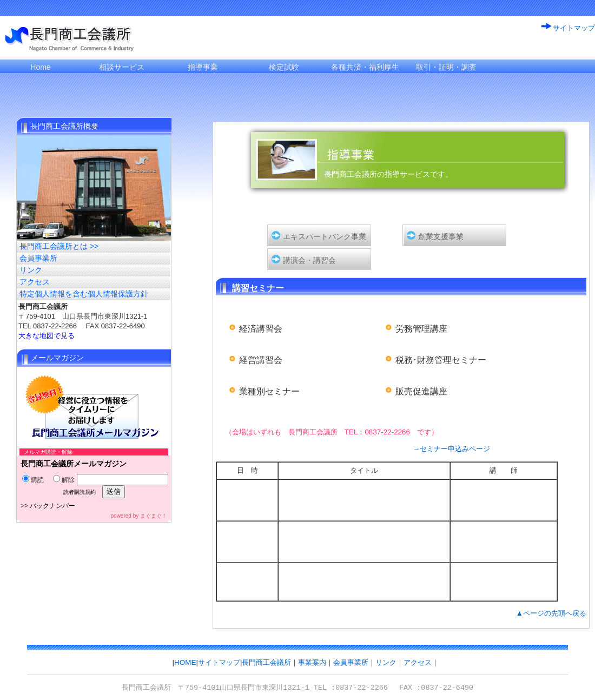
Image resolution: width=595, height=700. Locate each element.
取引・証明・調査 (446, 67)
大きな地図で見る (47, 336)
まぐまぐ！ (154, 516)
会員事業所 (38, 258)
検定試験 (284, 67)
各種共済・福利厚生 (365, 67)
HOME (185, 662)
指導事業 (203, 67)
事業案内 (312, 662)
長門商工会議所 (266, 662)
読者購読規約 (80, 492)
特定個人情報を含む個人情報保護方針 (84, 294)
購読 (33, 480)
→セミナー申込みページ (451, 449)
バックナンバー (52, 506)
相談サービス (122, 67)
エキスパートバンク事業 (325, 236)
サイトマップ (574, 28)
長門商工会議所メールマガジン (74, 464)
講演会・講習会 (309, 260)
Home (40, 67)
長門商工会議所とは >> (59, 246)
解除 (64, 480)
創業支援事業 (441, 236)
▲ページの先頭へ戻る (551, 613)
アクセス (35, 282)
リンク (31, 270)
